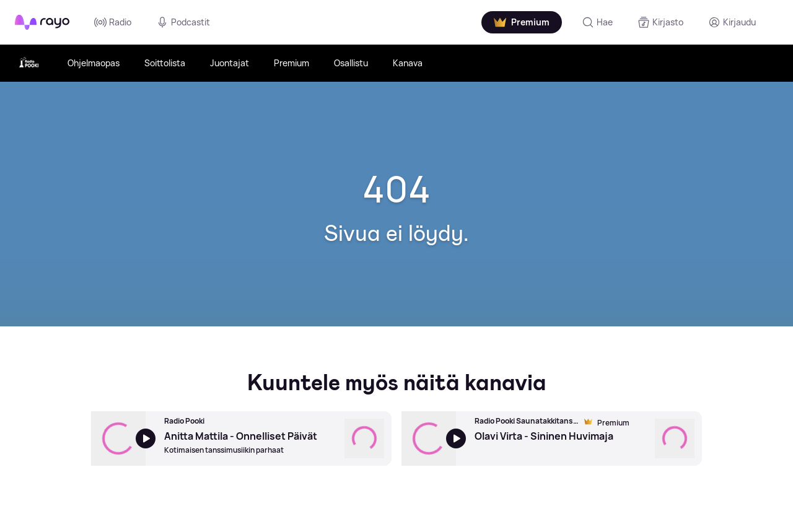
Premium (291, 63)
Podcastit (183, 22)
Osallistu (351, 63)
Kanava (408, 63)
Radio (113, 22)
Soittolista (165, 63)
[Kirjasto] (660, 22)
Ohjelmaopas (94, 63)
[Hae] (597, 22)
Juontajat (230, 63)
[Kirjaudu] (732, 22)
